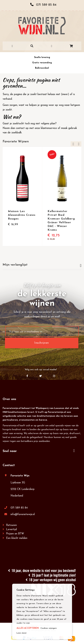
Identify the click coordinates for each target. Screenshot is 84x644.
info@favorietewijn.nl (23, 514)
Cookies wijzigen (49, 628)
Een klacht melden (17, 538)
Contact (9, 465)
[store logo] (42, 26)
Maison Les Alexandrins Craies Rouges (22, 215)
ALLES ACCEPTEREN (28, 628)
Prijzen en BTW (15, 534)
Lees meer (22, 633)
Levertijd (11, 530)
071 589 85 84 (19, 508)
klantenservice (49, 128)
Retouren (11, 525)
